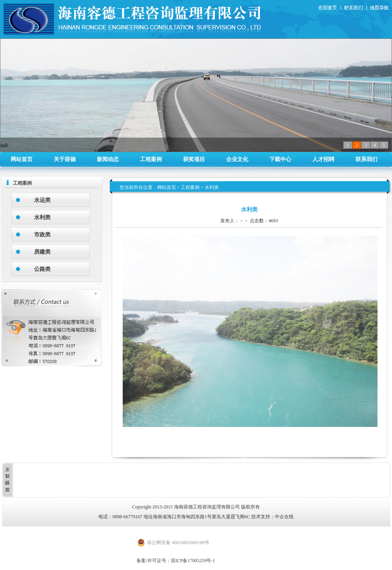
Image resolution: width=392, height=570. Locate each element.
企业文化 (237, 159)
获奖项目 (194, 159)
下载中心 (280, 159)
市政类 (42, 235)
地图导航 (380, 8)
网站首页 (22, 159)
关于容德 (65, 159)
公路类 (42, 269)
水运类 (42, 200)
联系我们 (355, 8)
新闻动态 (108, 159)
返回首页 (328, 8)
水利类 (42, 217)
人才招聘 (323, 159)
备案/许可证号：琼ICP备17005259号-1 (176, 561)
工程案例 (151, 159)
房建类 (42, 252)
